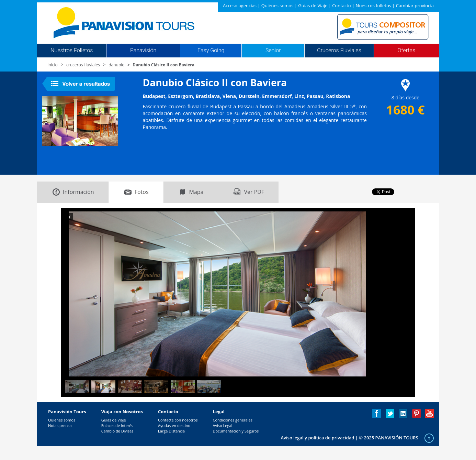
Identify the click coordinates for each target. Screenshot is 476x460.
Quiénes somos (277, 6)
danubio (116, 65)
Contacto (342, 6)
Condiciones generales (233, 420)
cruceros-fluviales (83, 65)
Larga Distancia (171, 431)
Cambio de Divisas (117, 431)
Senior (273, 51)
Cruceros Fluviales (339, 51)
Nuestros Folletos (72, 51)
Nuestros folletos (373, 6)
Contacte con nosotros (178, 420)
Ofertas (407, 51)
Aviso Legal (223, 425)
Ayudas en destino (174, 425)
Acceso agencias (240, 6)
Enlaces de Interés (117, 425)
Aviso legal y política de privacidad (317, 438)
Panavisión (143, 51)
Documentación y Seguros (236, 431)
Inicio (53, 65)
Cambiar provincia (415, 6)
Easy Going (211, 51)
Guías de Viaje (313, 6)
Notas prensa (60, 425)
